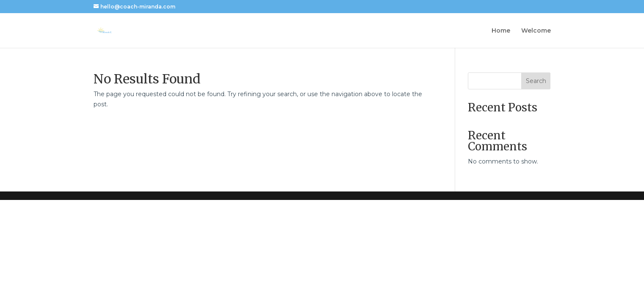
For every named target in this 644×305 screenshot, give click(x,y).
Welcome (536, 31)
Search (536, 81)
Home (501, 31)
